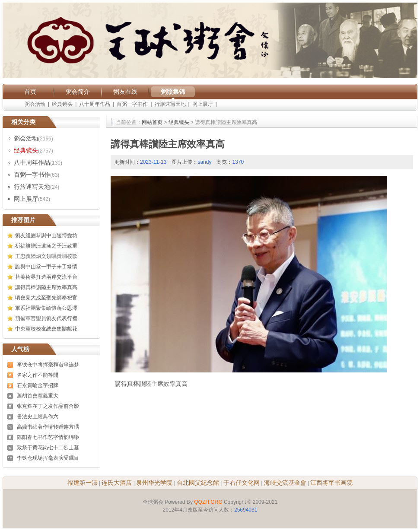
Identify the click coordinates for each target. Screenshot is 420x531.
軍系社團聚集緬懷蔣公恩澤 (46, 308)
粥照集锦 (173, 92)
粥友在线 (125, 92)
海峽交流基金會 (285, 483)
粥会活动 (35, 104)
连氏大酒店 (117, 483)
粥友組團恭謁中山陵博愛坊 (46, 235)
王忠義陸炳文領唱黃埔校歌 (46, 256)
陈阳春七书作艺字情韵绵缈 (48, 437)
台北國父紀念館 (198, 483)
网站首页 (152, 122)
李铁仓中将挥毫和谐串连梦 (48, 365)
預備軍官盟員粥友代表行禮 (46, 318)
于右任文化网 (242, 483)
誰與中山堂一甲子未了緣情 (46, 267)
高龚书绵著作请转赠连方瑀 (48, 427)
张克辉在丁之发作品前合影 (48, 406)
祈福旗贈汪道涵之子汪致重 (46, 246)
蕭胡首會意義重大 (38, 396)
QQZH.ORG (208, 502)
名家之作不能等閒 (38, 375)
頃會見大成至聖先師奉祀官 (46, 298)
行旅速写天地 (170, 104)
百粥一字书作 (132, 104)
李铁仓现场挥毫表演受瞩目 (48, 458)
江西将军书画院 (331, 483)
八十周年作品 (95, 104)
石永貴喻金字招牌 (38, 385)
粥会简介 (78, 92)
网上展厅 (203, 104)
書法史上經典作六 (38, 417)
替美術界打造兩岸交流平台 (46, 277)
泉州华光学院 (154, 483)
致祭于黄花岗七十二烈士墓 (48, 448)
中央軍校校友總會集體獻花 (46, 329)
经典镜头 (62, 104)
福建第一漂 (83, 483)
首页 (30, 92)
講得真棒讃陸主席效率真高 (46, 287)
